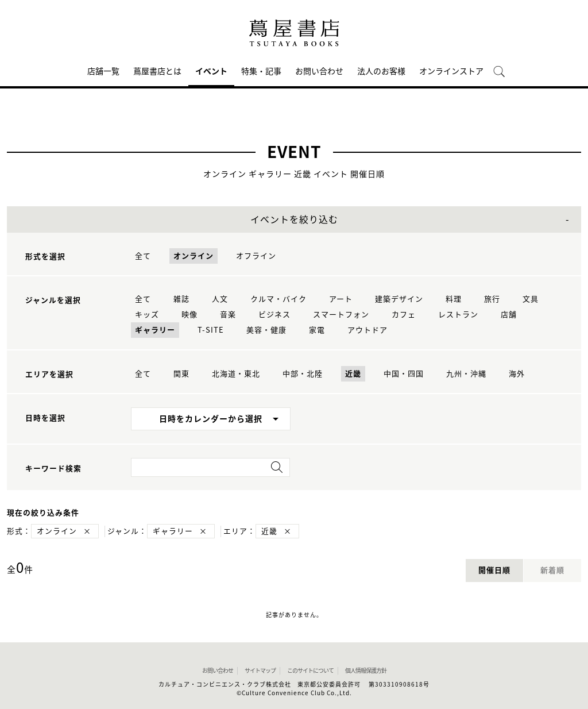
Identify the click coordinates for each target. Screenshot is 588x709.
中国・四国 (404, 374)
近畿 (353, 374)
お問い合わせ (319, 71)
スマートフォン (341, 315)
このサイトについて (310, 671)
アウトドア (367, 330)
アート (341, 299)
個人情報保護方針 (366, 671)
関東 (181, 374)
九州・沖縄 (466, 374)
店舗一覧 (103, 71)
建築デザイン (399, 299)
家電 (317, 330)
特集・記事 (261, 71)
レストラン (458, 315)
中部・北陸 (303, 374)
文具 (531, 299)
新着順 (552, 570)
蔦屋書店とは (157, 71)
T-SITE (211, 330)
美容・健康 (266, 330)
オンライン (194, 256)
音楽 (228, 315)
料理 (454, 299)
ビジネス (274, 315)
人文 (220, 299)
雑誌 (181, 299)
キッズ (147, 315)
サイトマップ (260, 671)
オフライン (256, 256)
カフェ (404, 315)
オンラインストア (451, 71)
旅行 (492, 299)
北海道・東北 (236, 374)
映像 (189, 315)
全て (143, 256)
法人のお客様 (381, 71)
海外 (517, 374)
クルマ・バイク (278, 299)
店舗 (509, 315)
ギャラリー (155, 330)
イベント (211, 71)
